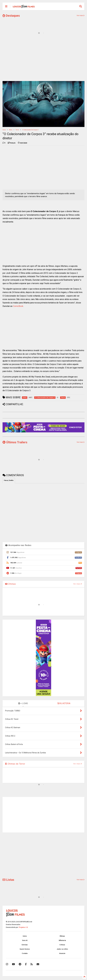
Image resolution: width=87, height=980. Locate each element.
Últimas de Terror (15, 764)
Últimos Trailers (15, 442)
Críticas (62, 945)
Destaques (11, 16)
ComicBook (18, 306)
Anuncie (62, 953)
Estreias (25, 945)
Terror (17, 130)
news (11, 130)
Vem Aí (25, 940)
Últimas (10, 584)
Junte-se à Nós (62, 949)
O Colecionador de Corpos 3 (30, 130)
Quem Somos (25, 949)
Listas (8, 880)
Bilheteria (62, 940)
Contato (25, 953)
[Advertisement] (43, 59)
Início (4, 130)
